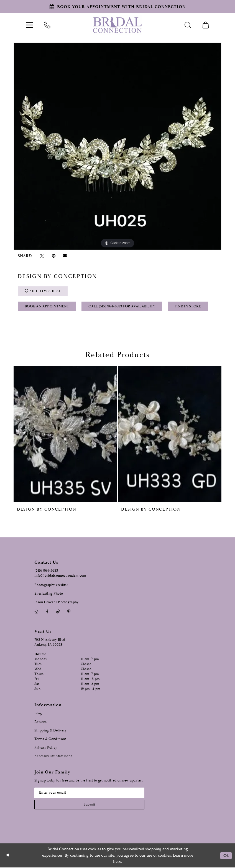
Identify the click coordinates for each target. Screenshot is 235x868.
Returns (40, 722)
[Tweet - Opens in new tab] (42, 256)
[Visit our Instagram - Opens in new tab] (36, 612)
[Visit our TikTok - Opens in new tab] (58, 612)
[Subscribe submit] (90, 805)
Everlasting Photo (49, 594)
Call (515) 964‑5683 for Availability (122, 307)
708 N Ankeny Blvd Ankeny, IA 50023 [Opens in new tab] (50, 642)
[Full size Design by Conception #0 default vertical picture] (117, 146)
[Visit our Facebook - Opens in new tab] (47, 612)
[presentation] (65, 434)
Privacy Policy (46, 748)
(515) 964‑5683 (46, 571)
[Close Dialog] (8, 856)
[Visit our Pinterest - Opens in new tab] (69, 612)
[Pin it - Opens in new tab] (53, 256)
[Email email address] (90, 793)
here (117, 862)
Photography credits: (51, 585)
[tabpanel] (117, 146)
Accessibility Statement (53, 756)
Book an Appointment (47, 307)
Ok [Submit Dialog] (226, 856)
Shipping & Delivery (51, 730)
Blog (38, 713)
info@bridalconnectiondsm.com (60, 576)
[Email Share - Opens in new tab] (65, 256)
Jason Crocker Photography (57, 602)
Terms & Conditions (50, 739)
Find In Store (188, 307)
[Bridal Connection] (117, 25)
